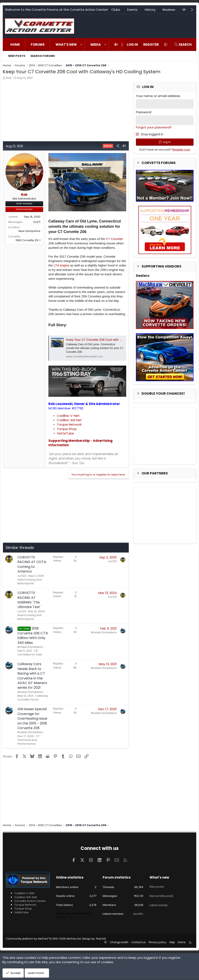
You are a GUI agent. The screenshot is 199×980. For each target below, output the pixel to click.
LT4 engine (61, 265)
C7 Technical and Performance (28, 740)
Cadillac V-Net (68, 416)
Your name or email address (158, 96)
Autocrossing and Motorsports (30, 581)
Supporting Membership (69, 441)
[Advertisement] (66, 112)
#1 (124, 146)
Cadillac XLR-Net (26, 897)
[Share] (118, 146)
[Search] (183, 45)
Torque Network (69, 424)
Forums (38, 45)
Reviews (169, 10)
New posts (17, 56)
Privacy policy (158, 942)
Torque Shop (67, 429)
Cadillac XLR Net (69, 420)
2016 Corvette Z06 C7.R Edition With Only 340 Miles (33, 635)
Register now (181, 151)
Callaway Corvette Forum (33, 698)
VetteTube (65, 433)
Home (15, 45)
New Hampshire (29, 231)
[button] (81, 45)
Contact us (139, 942)
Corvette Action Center (30, 901)
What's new (66, 45)
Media (96, 45)
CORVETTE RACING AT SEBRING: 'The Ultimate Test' (29, 600)
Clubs (116, 10)
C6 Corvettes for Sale (30, 653)
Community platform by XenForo (44, 939)
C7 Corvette (114, 239)
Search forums (43, 56)
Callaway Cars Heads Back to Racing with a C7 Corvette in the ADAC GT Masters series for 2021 (32, 676)
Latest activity (159, 900)
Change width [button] (119, 942)
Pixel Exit (101, 939)
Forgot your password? (154, 127)
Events (132, 10)
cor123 (22, 576)
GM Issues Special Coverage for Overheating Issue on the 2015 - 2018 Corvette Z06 (32, 718)
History (150, 10)
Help (172, 942)
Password (143, 112)
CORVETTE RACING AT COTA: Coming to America (32, 564)
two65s (138, 914)
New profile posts (161, 892)
